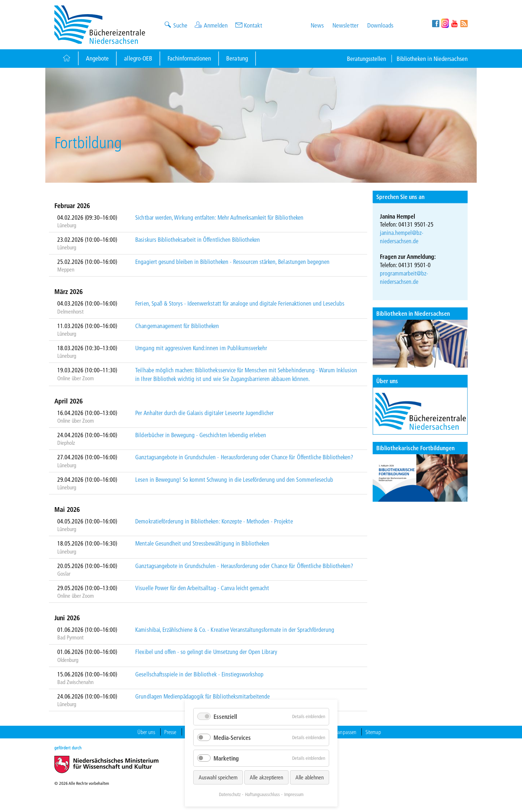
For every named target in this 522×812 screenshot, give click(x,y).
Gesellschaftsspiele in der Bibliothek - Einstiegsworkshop (199, 674)
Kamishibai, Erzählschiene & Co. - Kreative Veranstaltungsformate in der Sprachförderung (235, 629)
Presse (170, 732)
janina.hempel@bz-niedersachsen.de (402, 237)
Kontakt (253, 25)
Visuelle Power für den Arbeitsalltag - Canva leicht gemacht (202, 588)
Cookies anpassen (339, 732)
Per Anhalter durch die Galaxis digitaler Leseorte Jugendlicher (204, 413)
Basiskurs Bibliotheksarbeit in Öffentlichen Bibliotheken (198, 239)
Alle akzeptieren (266, 777)
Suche (180, 25)
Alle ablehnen (310, 777)
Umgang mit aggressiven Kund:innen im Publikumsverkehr (201, 348)
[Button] (66, 58)
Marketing (226, 758)
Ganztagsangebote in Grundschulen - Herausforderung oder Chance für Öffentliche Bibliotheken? (244, 457)
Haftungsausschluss (262, 794)
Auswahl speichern (218, 777)
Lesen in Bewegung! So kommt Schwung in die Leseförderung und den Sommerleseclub (234, 479)
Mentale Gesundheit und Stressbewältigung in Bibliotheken (202, 543)
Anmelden (216, 25)
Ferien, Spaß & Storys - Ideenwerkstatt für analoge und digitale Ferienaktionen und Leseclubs (240, 303)
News (317, 25)
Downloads (380, 25)
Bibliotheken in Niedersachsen (432, 59)
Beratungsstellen (367, 59)
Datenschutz (230, 794)
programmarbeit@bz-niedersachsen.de (404, 277)
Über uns (387, 381)
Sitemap (373, 732)
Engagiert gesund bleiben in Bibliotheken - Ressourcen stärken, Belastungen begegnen (232, 262)
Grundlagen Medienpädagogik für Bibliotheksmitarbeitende (202, 696)
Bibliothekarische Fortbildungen (416, 448)
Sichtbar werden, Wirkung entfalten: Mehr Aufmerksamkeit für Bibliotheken (219, 217)
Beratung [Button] (237, 58)
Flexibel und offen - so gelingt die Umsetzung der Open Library (206, 652)
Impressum (294, 794)
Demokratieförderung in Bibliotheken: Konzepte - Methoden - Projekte (214, 521)
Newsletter (345, 25)
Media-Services (232, 738)
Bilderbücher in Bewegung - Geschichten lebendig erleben (201, 435)
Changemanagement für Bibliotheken (177, 326)
